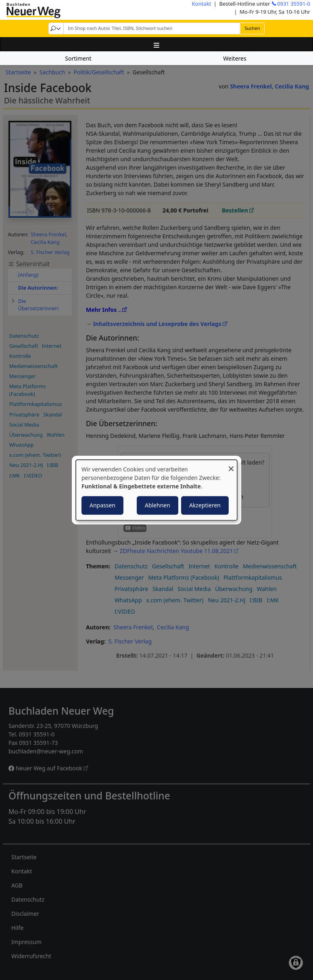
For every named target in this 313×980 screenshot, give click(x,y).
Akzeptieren (205, 505)
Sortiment (78, 58)
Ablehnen (158, 505)
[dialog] (156, 490)
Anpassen (102, 505)
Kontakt (202, 4)
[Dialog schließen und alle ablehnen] (231, 465)
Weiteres (235, 58)
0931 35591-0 (294, 4)
